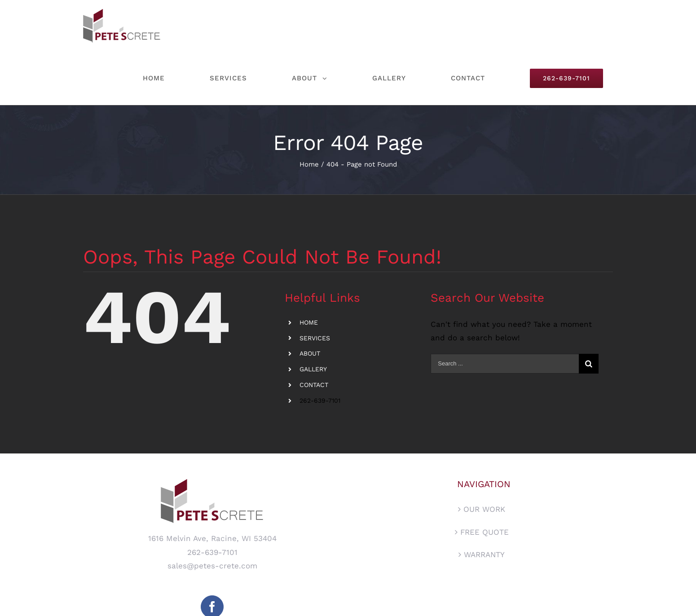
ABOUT (310, 353)
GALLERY (313, 369)
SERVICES (315, 338)
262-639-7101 (320, 400)
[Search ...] (504, 364)
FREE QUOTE (485, 532)
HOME (309, 322)
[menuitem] (166, 78)
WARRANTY (484, 554)
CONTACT (314, 385)
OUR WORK (484, 509)
